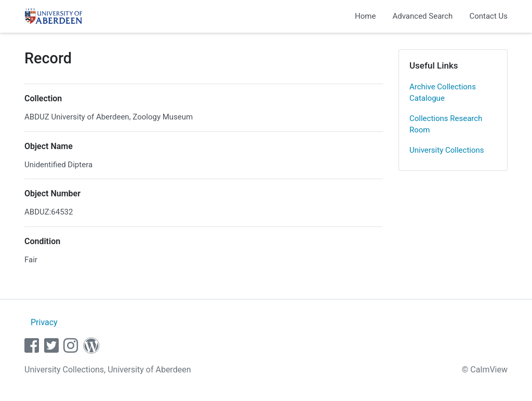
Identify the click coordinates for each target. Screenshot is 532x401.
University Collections (447, 150)
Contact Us (488, 16)
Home (365, 16)
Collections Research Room (446, 124)
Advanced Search (422, 16)
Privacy (44, 322)
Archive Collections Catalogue (443, 93)
